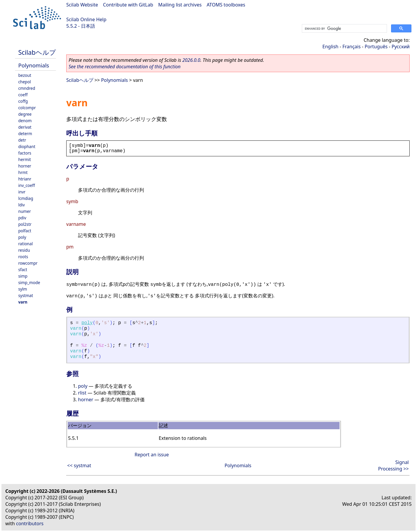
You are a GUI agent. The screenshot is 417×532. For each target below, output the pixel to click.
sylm (23, 289)
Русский (401, 47)
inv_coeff (27, 185)
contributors (30, 523)
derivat (25, 127)
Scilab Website (82, 5)
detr (22, 140)
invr (22, 192)
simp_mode (29, 282)
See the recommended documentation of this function (125, 67)
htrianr (25, 179)
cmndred (27, 88)
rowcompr (28, 263)
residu (24, 250)
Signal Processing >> (393, 465)
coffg (23, 101)
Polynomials (34, 65)
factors (25, 153)
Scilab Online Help (86, 19)
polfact (25, 231)
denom (25, 121)
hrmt (23, 172)
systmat (26, 295)
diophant (27, 146)
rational (25, 244)
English (330, 47)
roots (23, 257)
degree (25, 114)
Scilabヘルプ (37, 52)
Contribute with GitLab (128, 5)
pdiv (22, 218)
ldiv (21, 205)
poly (22, 237)
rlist (82, 393)
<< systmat (79, 465)
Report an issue (152, 455)
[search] (344, 29)
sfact (23, 270)
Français (352, 47)
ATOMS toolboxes (226, 5)
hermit (25, 159)
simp (23, 276)
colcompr (27, 108)
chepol (25, 82)
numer (25, 211)
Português (376, 47)
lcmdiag (26, 198)
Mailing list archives (180, 5)
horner (25, 166)
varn (23, 302)
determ (25, 134)
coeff (23, 95)
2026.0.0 (191, 60)
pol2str (25, 224)
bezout (25, 75)
